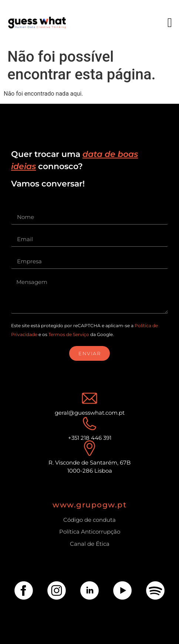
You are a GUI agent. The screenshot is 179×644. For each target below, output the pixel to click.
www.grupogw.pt (89, 505)
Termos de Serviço (69, 334)
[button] (170, 23)
